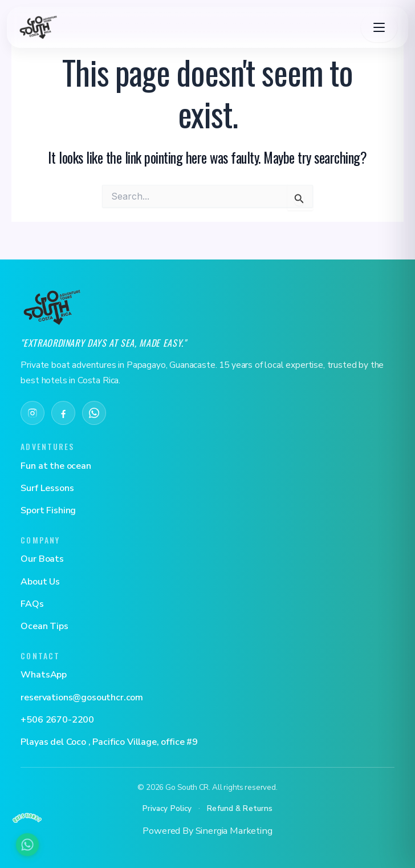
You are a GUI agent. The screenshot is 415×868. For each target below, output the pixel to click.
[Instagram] (32, 413)
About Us (40, 582)
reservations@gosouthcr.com (82, 697)
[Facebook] (63, 413)
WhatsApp (44, 675)
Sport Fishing (48, 510)
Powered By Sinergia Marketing (207, 831)
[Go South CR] (52, 307)
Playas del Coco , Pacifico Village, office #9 (109, 742)
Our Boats (42, 559)
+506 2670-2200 (57, 720)
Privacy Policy (167, 808)
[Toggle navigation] (379, 27)
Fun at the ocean (56, 466)
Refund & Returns (240, 808)
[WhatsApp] (94, 413)
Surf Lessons (47, 488)
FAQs (32, 604)
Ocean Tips (44, 626)
